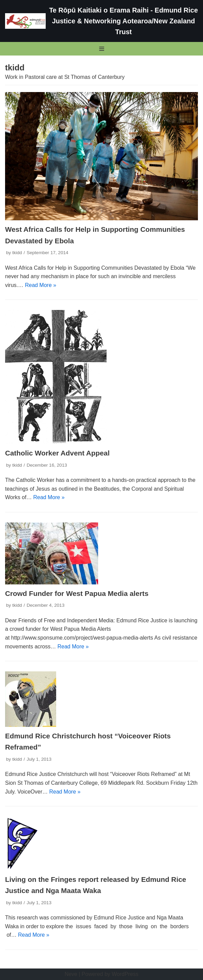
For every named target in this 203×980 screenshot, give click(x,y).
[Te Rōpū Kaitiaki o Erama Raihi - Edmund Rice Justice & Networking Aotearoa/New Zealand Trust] (101, 21)
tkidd (17, 253)
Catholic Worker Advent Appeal (57, 453)
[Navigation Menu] (102, 49)
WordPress (125, 974)
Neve (71, 974)
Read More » (41, 285)
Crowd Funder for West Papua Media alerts (77, 593)
